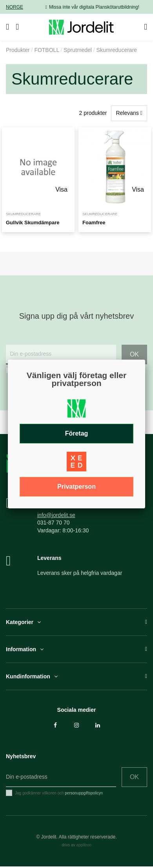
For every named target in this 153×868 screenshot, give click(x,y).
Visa (61, 189)
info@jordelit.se (56, 515)
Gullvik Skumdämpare (33, 223)
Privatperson (76, 487)
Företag (77, 433)
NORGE (15, 7)
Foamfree (94, 223)
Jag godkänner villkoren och (59, 793)
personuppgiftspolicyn (84, 793)
